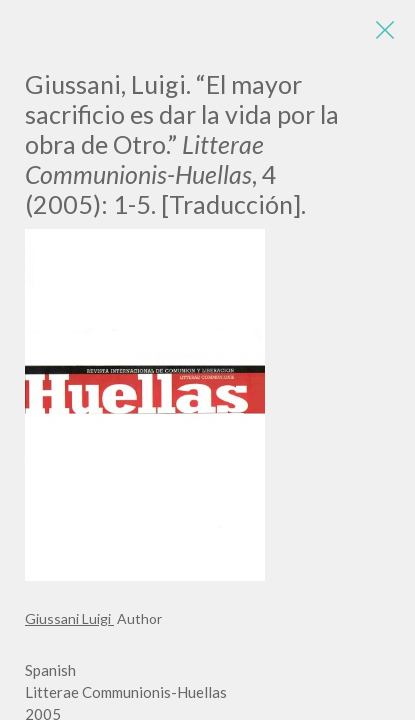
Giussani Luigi (69, 618)
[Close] (385, 30)
